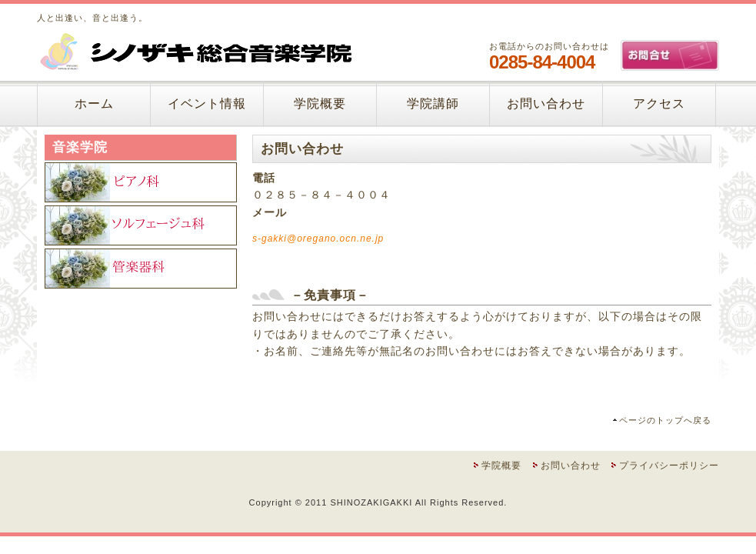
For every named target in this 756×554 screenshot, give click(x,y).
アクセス (659, 103)
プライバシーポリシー (669, 466)
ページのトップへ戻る (665, 420)
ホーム (94, 103)
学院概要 (320, 103)
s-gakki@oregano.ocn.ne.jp (318, 239)
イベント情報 (207, 103)
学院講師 (433, 103)
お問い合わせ (546, 103)
